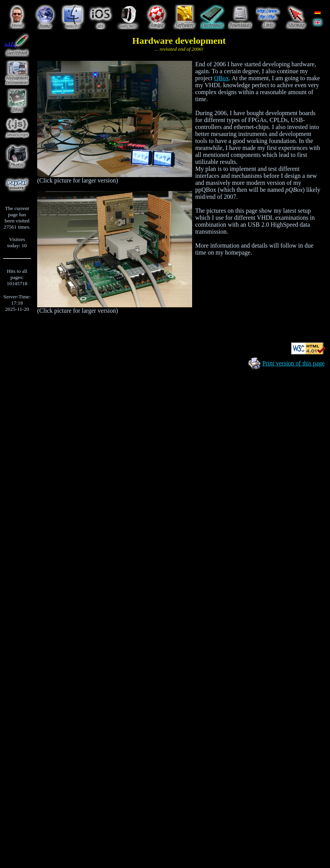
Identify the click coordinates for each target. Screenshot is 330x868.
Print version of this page (293, 363)
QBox (221, 78)
